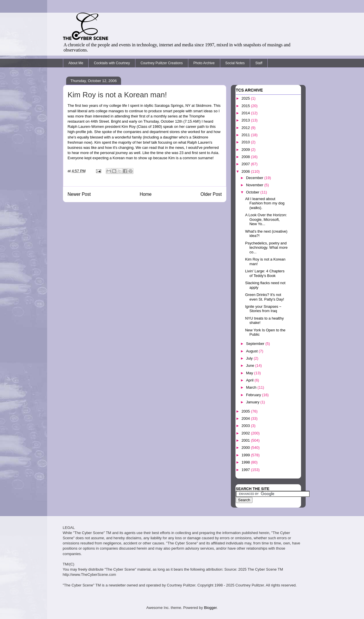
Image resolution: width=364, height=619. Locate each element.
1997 (246, 470)
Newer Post (79, 194)
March (252, 387)
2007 (246, 164)
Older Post (211, 194)
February (254, 395)
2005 (246, 411)
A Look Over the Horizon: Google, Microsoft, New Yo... (266, 219)
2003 (246, 426)
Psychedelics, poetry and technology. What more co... (266, 248)
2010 (246, 142)
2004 (246, 418)
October (253, 192)
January (253, 402)
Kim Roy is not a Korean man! (117, 95)
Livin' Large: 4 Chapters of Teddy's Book (265, 273)
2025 (246, 98)
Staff (259, 63)
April (250, 380)
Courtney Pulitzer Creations (162, 63)
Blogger (210, 608)
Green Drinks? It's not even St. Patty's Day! (264, 297)
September (256, 344)
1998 (246, 462)
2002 (246, 433)
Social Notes (235, 63)
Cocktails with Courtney (112, 63)
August (252, 351)
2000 (246, 448)
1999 (246, 455)
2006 (246, 171)
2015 (246, 106)
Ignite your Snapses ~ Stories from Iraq (263, 309)
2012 (246, 128)
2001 (246, 440)
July (250, 358)
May (250, 373)
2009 (246, 150)
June (251, 365)
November (255, 185)
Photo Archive (204, 63)
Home (146, 194)
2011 (246, 135)
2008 (246, 157)
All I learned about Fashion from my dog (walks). (265, 203)
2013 (246, 120)
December (255, 178)
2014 (246, 113)
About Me (76, 63)
